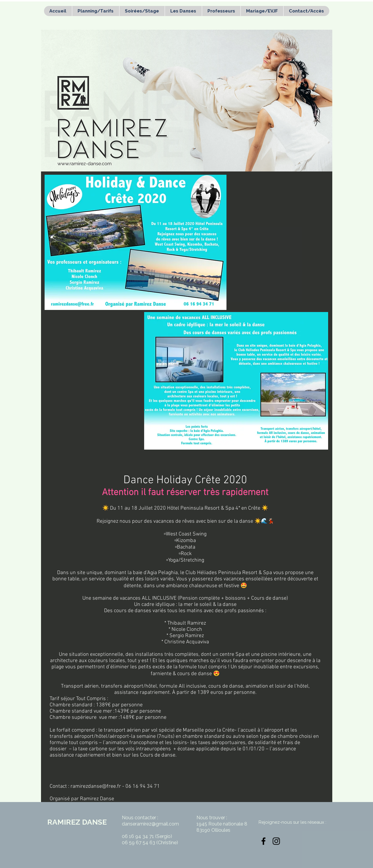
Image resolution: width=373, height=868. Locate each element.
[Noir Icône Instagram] (276, 841)
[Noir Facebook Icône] (263, 841)
